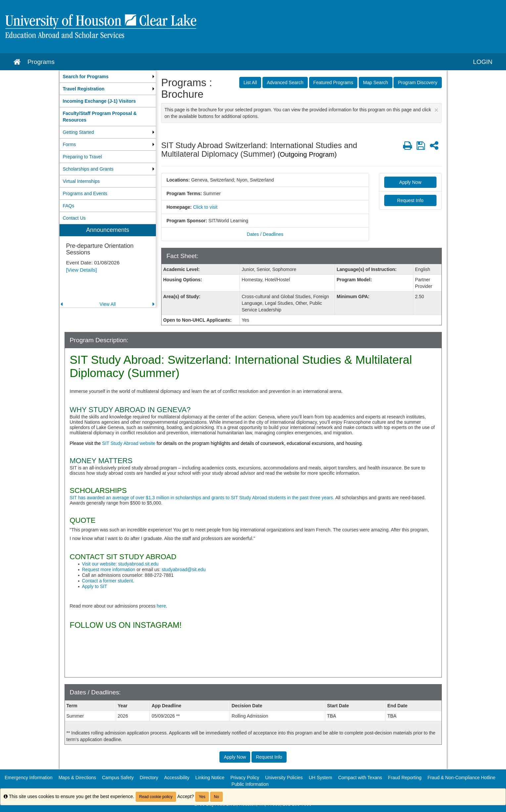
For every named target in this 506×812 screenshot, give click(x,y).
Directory (149, 778)
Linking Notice (210, 778)
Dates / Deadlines (265, 234)
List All (250, 82)
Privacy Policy (245, 778)
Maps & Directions (77, 778)
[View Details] (82, 270)
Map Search (375, 82)
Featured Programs (333, 82)
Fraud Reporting (405, 778)
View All (108, 304)
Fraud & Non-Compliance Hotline (461, 778)
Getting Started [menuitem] (78, 132)
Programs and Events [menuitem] (85, 193)
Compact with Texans (360, 778)
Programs (41, 62)
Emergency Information (29, 778)
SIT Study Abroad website (128, 443)
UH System (321, 778)
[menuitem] (108, 77)
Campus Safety (118, 778)
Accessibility (177, 778)
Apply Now (410, 182)
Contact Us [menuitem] (74, 218)
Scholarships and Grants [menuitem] (88, 169)
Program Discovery (417, 82)
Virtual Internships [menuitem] (81, 181)
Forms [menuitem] (69, 144)
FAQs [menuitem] (69, 206)
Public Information (250, 784)
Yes (202, 797)
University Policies (284, 778)
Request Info (410, 200)
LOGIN (483, 62)
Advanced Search (285, 82)
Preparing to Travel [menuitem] (82, 157)
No (216, 797)
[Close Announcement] (436, 110)
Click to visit (205, 207)
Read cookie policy (156, 797)
